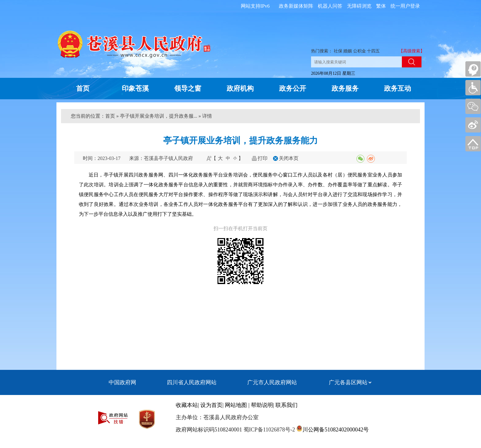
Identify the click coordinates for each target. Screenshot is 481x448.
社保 (338, 51)
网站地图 (236, 405)
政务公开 (293, 88)
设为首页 (211, 405)
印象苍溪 (135, 88)
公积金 (360, 51)
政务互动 (398, 88)
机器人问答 (330, 6)
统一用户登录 (405, 6)
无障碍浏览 (359, 6)
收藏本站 (187, 405)
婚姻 (348, 51)
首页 (83, 88)
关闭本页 (289, 158)
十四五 (373, 51)
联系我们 (287, 405)
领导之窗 (188, 88)
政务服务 (345, 88)
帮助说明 (262, 405)
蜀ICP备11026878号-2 (269, 430)
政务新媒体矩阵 (296, 6)
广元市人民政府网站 (272, 382)
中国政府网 (122, 382)
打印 (263, 158)
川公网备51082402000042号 (336, 430)
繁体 (381, 6)
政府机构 (240, 88)
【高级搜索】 (412, 51)
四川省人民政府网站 (192, 382)
